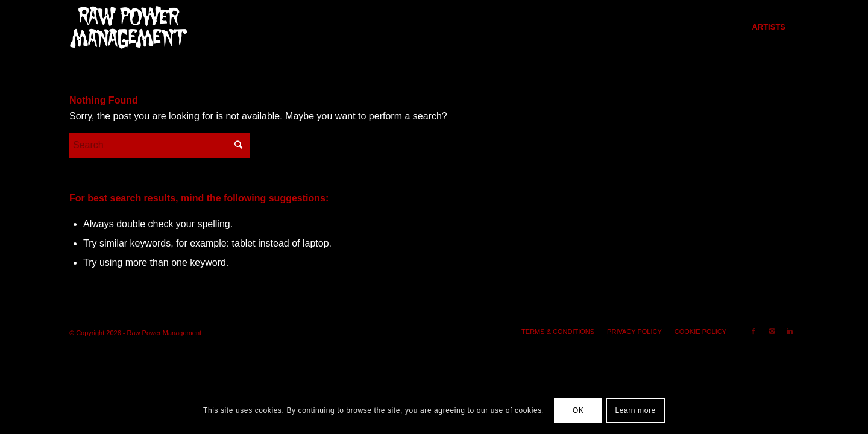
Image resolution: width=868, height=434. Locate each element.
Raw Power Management (165, 333)
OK (578, 410)
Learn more (635, 410)
